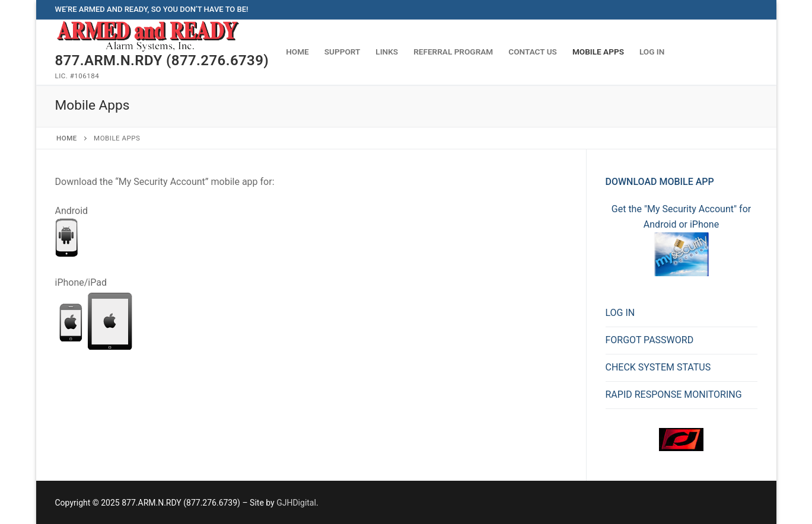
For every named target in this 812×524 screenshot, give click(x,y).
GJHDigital (296, 503)
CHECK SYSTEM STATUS (658, 367)
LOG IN (620, 313)
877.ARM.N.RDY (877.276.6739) (162, 60)
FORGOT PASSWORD (650, 340)
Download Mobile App (660, 182)
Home (67, 138)
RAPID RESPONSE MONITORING (674, 394)
